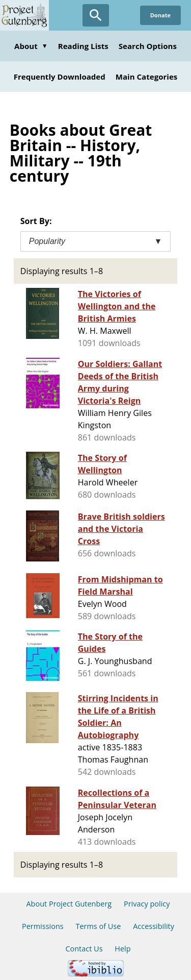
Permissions (43, 926)
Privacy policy (147, 904)
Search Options (148, 46)
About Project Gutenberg (69, 904)
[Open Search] (96, 15)
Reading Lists (83, 46)
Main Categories (147, 77)
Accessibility (154, 926)
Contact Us (84, 949)
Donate (160, 15)
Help (122, 949)
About (31, 46)
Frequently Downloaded (60, 77)
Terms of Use (98, 926)
